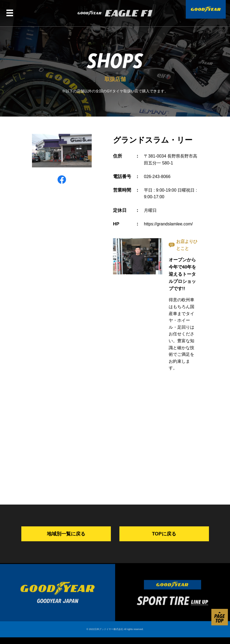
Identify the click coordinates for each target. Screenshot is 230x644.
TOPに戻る (164, 534)
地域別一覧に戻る (66, 534)
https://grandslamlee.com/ (168, 224)
